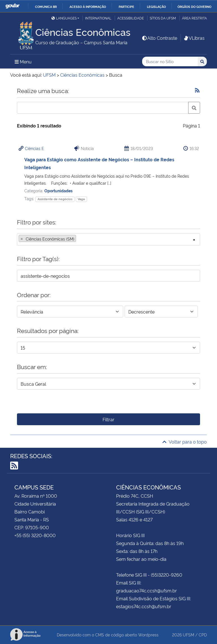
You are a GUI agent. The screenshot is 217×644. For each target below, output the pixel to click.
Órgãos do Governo (194, 6)
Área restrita (194, 18)
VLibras (194, 38)
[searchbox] (79, 239)
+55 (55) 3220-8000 (35, 535)
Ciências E (34, 148)
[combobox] (108, 239)
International (98, 18)
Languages (64, 18)
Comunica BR (46, 6)
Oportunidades (58, 190)
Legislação (156, 6)
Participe (126, 6)
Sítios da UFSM (163, 18)
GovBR (12, 6)
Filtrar (108, 419)
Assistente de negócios (55, 199)
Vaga (81, 199)
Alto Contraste (159, 38)
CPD (203, 635)
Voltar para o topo (185, 442)
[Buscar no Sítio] (170, 62)
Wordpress (148, 635)
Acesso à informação (88, 6)
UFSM (188, 635)
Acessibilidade (131, 18)
